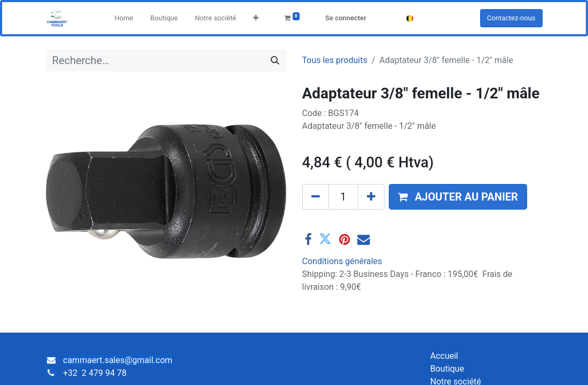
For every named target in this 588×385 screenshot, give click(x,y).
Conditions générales (342, 261)
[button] (256, 18)
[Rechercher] (275, 60)
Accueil (444, 356)
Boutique (447, 369)
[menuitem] (124, 18)
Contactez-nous (511, 18)
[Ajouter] (371, 197)
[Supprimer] (316, 197)
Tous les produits (335, 60)
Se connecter (346, 18)
